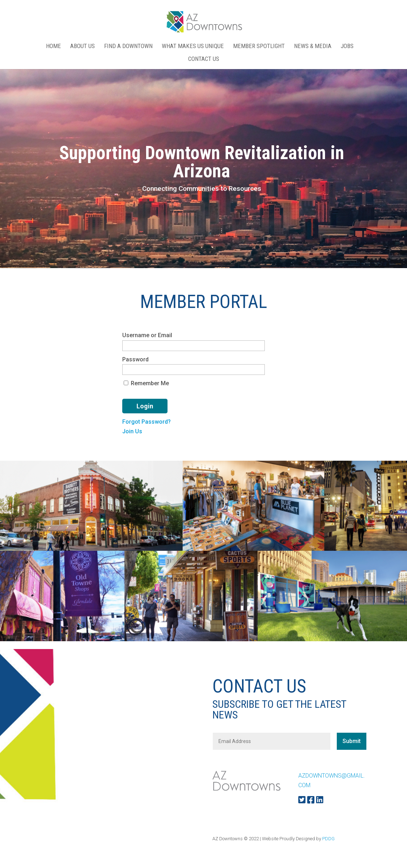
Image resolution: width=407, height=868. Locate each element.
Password (135, 359)
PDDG (328, 839)
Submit (352, 741)
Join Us (132, 431)
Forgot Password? (146, 422)
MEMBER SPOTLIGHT (259, 46)
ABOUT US (83, 46)
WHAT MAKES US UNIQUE (193, 46)
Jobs (347, 46)
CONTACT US (204, 59)
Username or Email (147, 335)
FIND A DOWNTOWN (128, 46)
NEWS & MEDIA (313, 46)
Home (53, 46)
